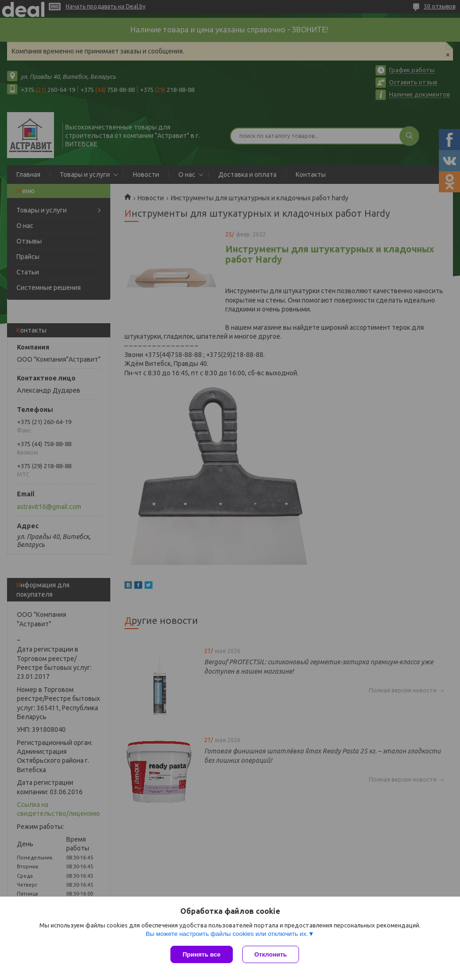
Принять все (202, 954)
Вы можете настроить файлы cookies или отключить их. (227, 934)
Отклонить (271, 954)
